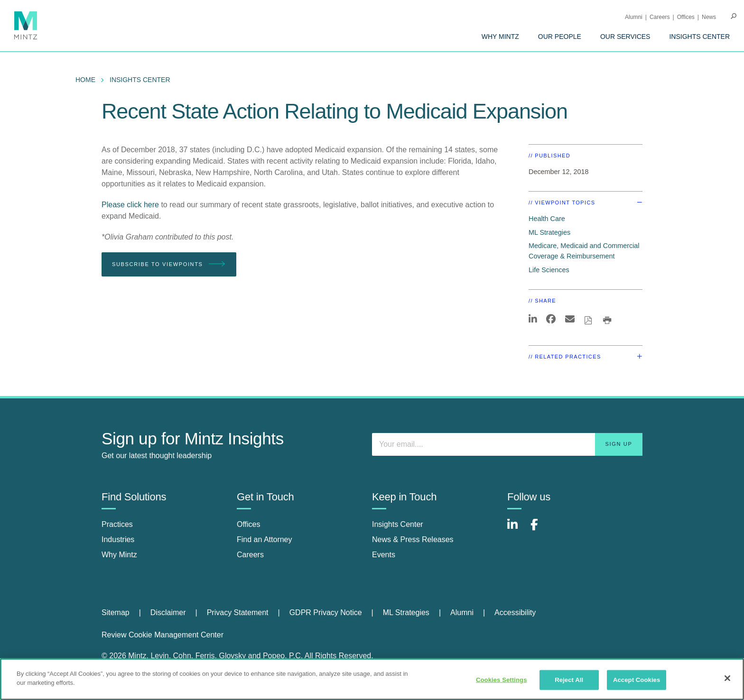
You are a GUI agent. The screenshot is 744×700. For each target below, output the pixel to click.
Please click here (130, 205)
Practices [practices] (117, 524)
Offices (686, 17)
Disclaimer (168, 612)
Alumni (634, 17)
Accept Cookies (637, 680)
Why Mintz (500, 37)
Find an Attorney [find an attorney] (265, 539)
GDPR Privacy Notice (326, 612)
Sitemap (116, 612)
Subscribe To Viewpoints (169, 264)
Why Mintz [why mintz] (119, 555)
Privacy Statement (238, 612)
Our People (560, 37)
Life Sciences (549, 270)
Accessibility (515, 612)
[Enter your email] (507, 444)
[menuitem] (500, 37)
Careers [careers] (250, 555)
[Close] (727, 678)
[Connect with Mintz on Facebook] (540, 530)
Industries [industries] (118, 539)
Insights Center (699, 37)
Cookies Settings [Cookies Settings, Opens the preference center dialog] (502, 680)
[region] (372, 679)
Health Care (547, 219)
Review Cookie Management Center (163, 635)
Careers (660, 17)
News (709, 17)
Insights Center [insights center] (398, 524)
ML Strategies (549, 232)
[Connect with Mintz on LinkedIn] (517, 530)
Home (85, 80)
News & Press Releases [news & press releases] (413, 539)
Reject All (569, 680)
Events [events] (384, 555)
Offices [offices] (249, 524)
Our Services (625, 37)
